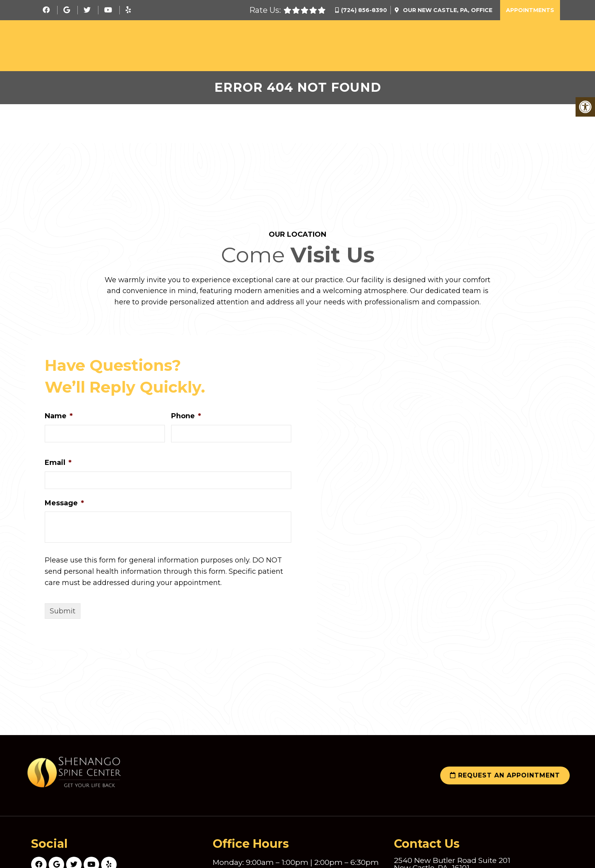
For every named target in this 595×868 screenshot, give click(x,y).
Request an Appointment (505, 778)
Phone (186, 418)
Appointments (530, 10)
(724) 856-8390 (364, 10)
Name (59, 418)
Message (64, 505)
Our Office (447, 10)
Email (58, 465)
